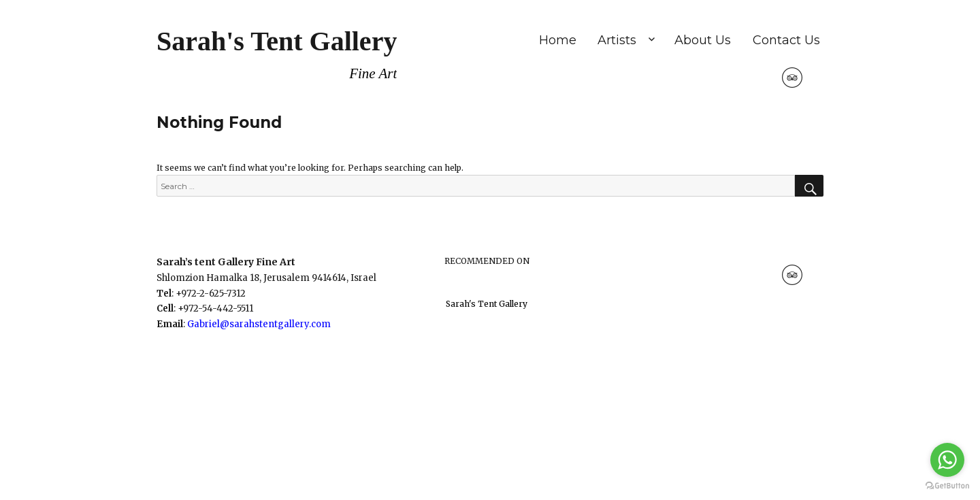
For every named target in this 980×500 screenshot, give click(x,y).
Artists (617, 40)
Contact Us (786, 40)
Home (558, 40)
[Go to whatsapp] (947, 460)
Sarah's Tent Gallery (277, 41)
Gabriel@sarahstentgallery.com (259, 324)
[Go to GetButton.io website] (947, 486)
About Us (703, 40)
